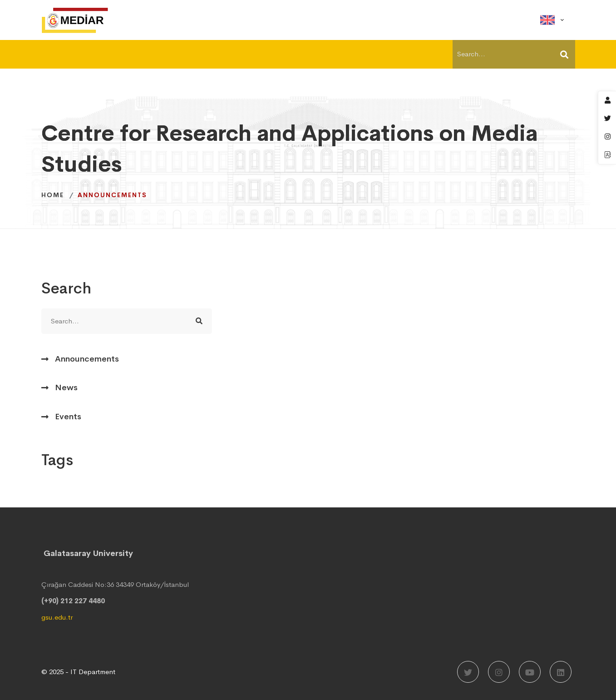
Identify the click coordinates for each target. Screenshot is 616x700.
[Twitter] (468, 672)
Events (68, 417)
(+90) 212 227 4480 (73, 601)
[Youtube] (530, 672)
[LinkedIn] (561, 672)
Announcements (87, 359)
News (66, 387)
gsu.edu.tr (57, 617)
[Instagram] (499, 672)
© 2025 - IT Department (78, 672)
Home (53, 195)
